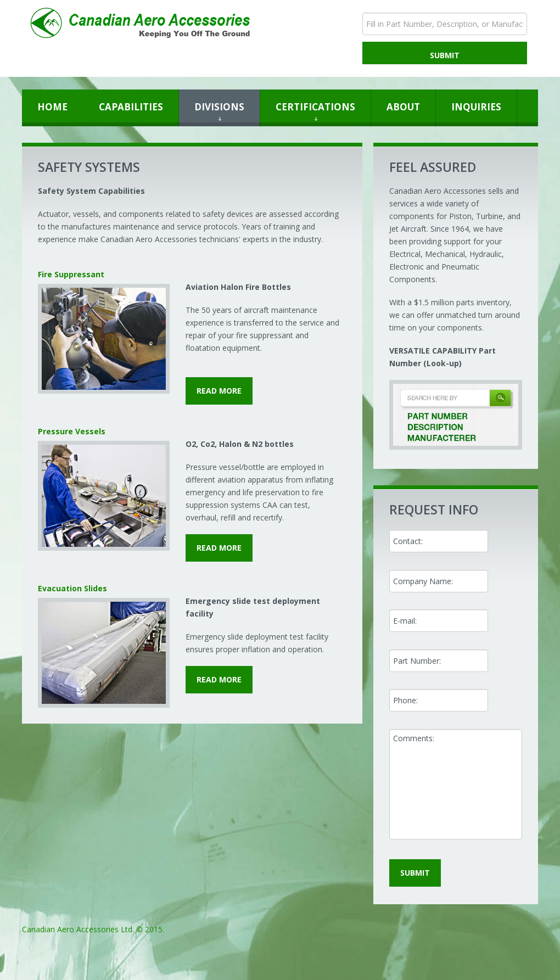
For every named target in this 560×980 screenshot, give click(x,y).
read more (219, 391)
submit (415, 873)
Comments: (456, 784)
